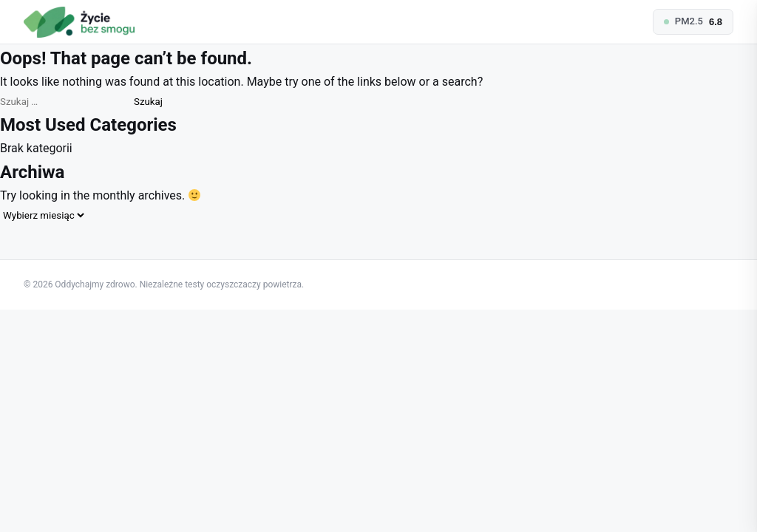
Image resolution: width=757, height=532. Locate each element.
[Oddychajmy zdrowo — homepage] (79, 22)
